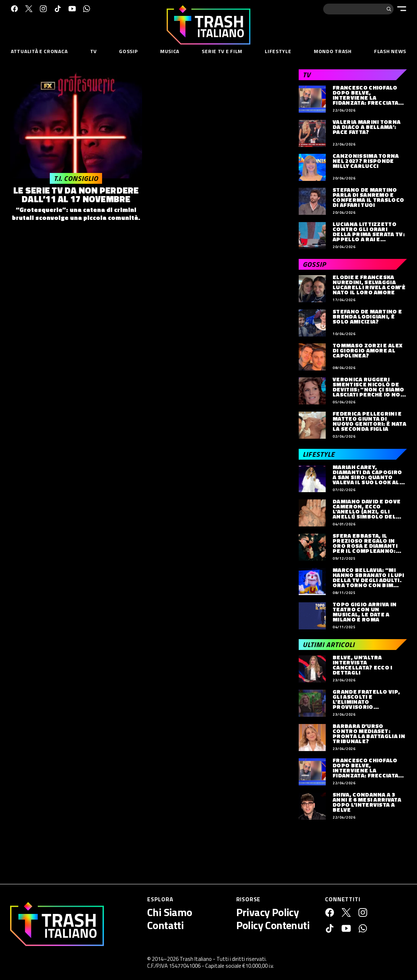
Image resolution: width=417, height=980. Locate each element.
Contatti (165, 925)
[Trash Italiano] (57, 924)
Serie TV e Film (222, 51)
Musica (170, 51)
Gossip (128, 51)
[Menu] (402, 9)
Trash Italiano (196, 959)
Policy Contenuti (273, 925)
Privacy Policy (268, 912)
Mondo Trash (333, 51)
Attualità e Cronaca (39, 51)
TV (93, 51)
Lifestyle (278, 51)
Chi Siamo (170, 912)
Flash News (390, 51)
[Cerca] (389, 9)
